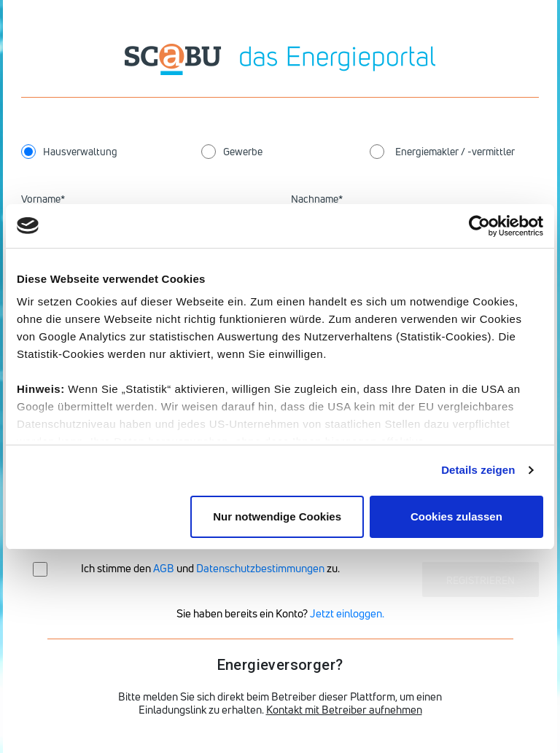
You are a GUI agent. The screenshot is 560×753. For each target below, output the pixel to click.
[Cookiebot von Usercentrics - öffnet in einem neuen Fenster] (479, 226)
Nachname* (317, 199)
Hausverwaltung (80, 151)
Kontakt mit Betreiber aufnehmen (344, 710)
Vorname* (43, 199)
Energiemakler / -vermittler (455, 151)
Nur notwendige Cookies (277, 516)
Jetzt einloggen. (347, 613)
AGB (164, 568)
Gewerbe (243, 151)
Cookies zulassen (456, 516)
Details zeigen (478, 470)
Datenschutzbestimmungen (260, 568)
